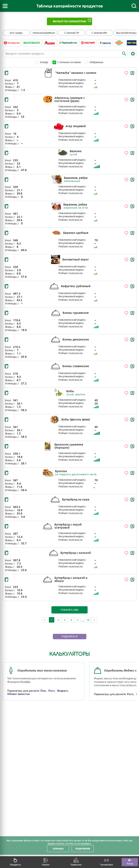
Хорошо (58, 849)
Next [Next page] (94, 620)
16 (88, 620)
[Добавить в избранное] (126, 73)
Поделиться (69, 637)
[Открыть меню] (5, 6)
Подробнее (83, 849)
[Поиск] (134, 6)
